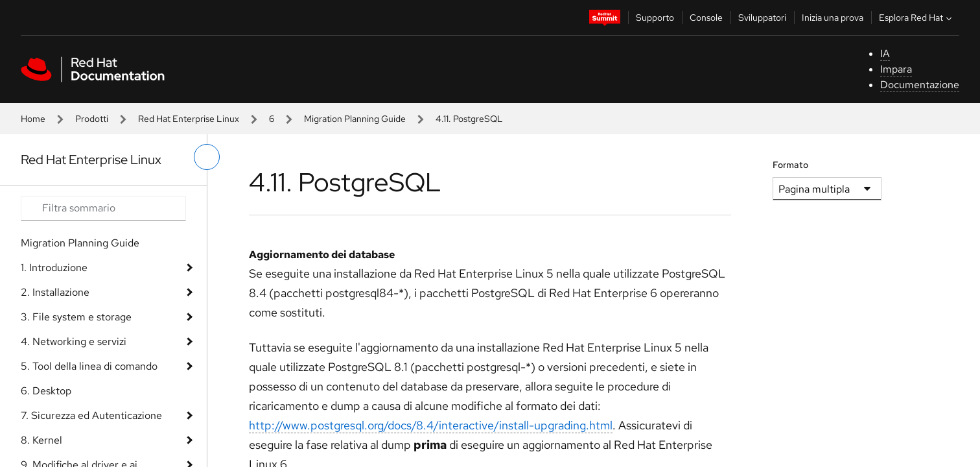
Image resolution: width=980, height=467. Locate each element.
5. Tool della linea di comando (89, 366)
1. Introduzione (54, 268)
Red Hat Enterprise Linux (189, 119)
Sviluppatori (762, 18)
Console (706, 18)
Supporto (655, 18)
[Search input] (103, 208)
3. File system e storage (76, 317)
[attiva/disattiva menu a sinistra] (207, 157)
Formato (790, 165)
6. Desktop (46, 391)
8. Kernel (41, 440)
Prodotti (92, 119)
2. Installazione (55, 292)
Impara (896, 69)
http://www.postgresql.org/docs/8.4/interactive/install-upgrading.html (431, 425)
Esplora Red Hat (917, 18)
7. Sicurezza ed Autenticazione (91, 415)
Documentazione (920, 85)
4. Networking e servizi (74, 341)
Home (33, 119)
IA (885, 54)
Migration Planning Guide (355, 119)
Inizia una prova (833, 18)
